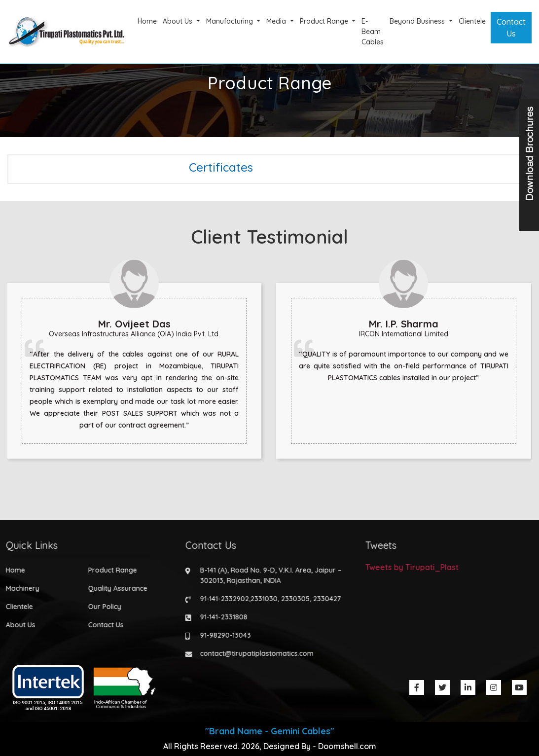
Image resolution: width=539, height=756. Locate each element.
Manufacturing (231, 21)
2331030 (261, 599)
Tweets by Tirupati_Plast (409, 567)
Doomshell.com (347, 746)
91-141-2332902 (222, 599)
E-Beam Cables (373, 32)
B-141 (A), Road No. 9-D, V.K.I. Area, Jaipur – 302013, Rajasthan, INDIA (268, 575)
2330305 (292, 599)
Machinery (19, 588)
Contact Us (511, 28)
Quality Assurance (114, 588)
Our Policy (101, 607)
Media (277, 21)
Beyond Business (418, 21)
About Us (179, 21)
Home (147, 21)
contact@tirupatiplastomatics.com (254, 653)
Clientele (472, 21)
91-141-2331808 (221, 617)
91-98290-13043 (223, 635)
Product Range (325, 21)
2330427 (324, 599)
